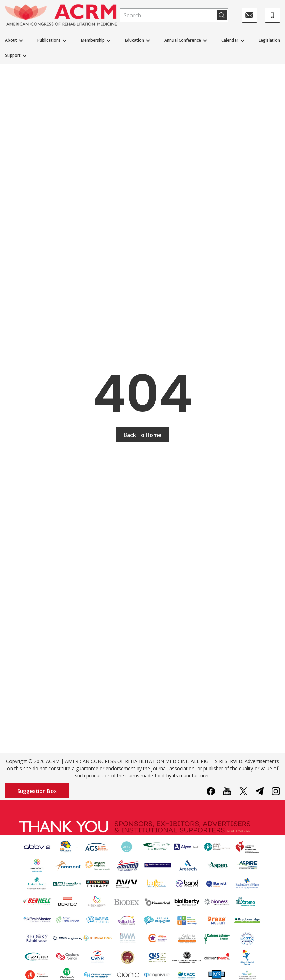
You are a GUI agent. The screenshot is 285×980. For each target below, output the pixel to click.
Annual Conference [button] (183, 40)
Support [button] (13, 55)
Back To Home (142, 435)
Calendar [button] (230, 40)
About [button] (11, 40)
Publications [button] (49, 40)
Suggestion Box (37, 791)
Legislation (269, 40)
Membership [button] (93, 40)
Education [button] (135, 40)
